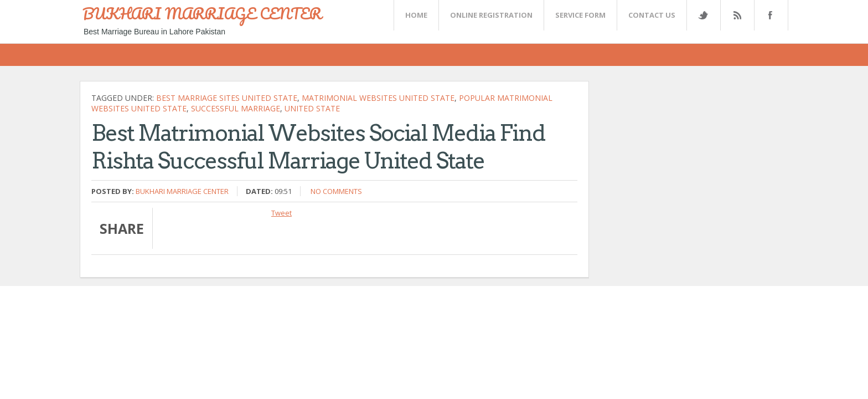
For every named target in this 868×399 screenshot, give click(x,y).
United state (312, 108)
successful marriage (236, 108)
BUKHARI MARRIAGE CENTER (202, 13)
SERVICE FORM (580, 15)
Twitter (703, 15)
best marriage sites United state (227, 98)
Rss (737, 15)
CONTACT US (652, 15)
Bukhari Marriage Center (182, 191)
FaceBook (769, 15)
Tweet (281, 213)
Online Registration (491, 15)
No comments (336, 191)
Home (416, 15)
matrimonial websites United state (378, 98)
